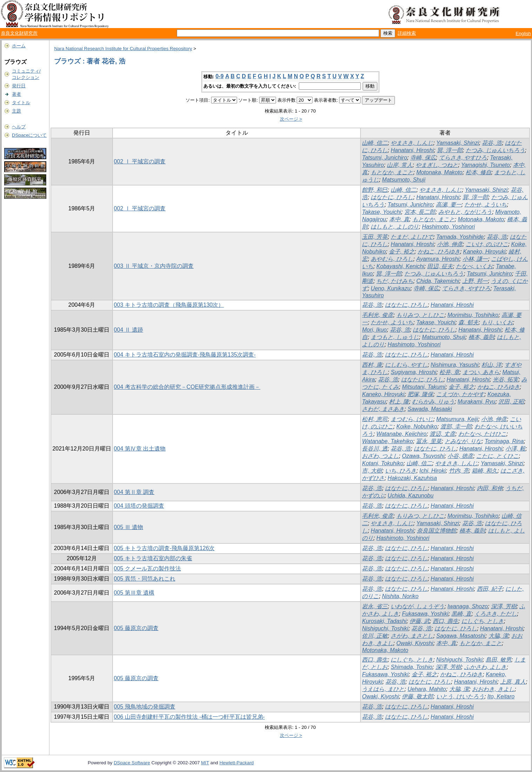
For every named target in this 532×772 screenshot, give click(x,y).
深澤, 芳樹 (504, 606)
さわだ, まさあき (383, 409)
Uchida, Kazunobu (410, 496)
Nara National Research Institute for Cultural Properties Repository (123, 49)
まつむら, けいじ (412, 419)
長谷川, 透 (375, 449)
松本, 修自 (479, 172)
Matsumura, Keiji (457, 419)
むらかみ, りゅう (433, 402)
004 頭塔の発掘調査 (139, 506)
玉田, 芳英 (375, 237)
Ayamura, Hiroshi (438, 259)
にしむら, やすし (406, 365)
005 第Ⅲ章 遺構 (134, 593)
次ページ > (291, 119)
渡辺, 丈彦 (442, 434)
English (523, 33)
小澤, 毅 (515, 449)
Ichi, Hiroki (433, 471)
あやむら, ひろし (392, 259)
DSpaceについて (29, 135)
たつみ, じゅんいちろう (495, 150)
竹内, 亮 (459, 471)
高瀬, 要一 (449, 205)
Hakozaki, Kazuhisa (412, 478)
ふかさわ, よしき (486, 667)
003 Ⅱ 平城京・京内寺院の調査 (154, 266)
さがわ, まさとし (412, 636)
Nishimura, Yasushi (454, 365)
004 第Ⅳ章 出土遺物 (140, 449)
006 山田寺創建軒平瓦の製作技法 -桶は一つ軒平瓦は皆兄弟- (189, 717)
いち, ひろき (401, 471)
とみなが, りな (463, 441)
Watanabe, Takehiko (387, 441)
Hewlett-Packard (237, 763)
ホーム (19, 46)
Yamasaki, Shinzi (458, 143)
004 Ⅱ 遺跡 (129, 330)
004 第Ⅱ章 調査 (134, 492)
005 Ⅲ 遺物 (129, 527)
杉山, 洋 (491, 365)
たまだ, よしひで (412, 237)
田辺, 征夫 (440, 266)
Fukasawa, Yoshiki (425, 614)
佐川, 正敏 (375, 636)
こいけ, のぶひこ (487, 244)
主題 (16, 111)
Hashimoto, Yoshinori (448, 227)
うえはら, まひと (383, 689)
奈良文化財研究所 (19, 33)
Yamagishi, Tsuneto (486, 165)
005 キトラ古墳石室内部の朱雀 (153, 558)
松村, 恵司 (375, 419)
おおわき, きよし (493, 689)
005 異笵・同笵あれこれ (145, 579)
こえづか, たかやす (460, 394)
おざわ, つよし (380, 456)
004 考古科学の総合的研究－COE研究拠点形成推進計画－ (187, 387)
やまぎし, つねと (437, 165)
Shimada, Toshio (412, 667)
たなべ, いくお (474, 266)
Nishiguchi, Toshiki (385, 628)
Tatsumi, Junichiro (384, 158)
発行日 (19, 86)
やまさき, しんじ (412, 143)
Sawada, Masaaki (430, 409)
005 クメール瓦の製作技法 (147, 568)
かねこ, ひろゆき (439, 252)
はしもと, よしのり (395, 227)
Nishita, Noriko (400, 596)
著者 (16, 94)
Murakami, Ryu (477, 402)
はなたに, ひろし (392, 197)
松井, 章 (449, 372)
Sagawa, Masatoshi (461, 636)
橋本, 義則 (481, 337)
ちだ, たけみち (395, 281)
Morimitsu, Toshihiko (473, 315)
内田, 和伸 (490, 488)
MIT (205, 763)
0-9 (220, 76)
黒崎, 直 (461, 614)
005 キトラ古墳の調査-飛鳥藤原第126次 (164, 548)
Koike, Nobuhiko (417, 426)
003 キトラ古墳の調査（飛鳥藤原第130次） (169, 305)
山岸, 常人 (400, 165)
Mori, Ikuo (374, 330)
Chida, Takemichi (438, 281)
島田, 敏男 (499, 660)
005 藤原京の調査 (136, 628)
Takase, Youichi (381, 212)
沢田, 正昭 (511, 402)
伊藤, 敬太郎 (417, 696)
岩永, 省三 (375, 606)
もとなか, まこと (392, 172)
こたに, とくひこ (497, 456)
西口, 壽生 (446, 621)
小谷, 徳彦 (460, 456)
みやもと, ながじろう (465, 212)
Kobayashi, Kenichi (400, 266)
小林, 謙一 (475, 259)
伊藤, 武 (420, 621)
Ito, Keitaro (501, 696)
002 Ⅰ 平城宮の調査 (140, 161)
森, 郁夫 (468, 322)
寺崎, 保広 (423, 158)
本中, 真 (399, 219)
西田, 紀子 (490, 589)
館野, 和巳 (375, 190)
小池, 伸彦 (450, 244)
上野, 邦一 (475, 281)
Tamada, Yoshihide (460, 237)
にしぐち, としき (483, 621)
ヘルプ (19, 127)
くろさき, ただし (496, 614)
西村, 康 (372, 365)
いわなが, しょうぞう (417, 606)
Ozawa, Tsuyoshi (423, 456)
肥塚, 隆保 (420, 394)
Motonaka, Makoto (439, 172)
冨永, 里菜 (429, 441)
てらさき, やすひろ (463, 158)
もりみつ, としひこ (420, 315)
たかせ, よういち (486, 205)
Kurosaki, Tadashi (384, 621)
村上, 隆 (399, 402)
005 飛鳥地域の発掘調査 (145, 707)
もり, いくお (497, 322)
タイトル (21, 103)
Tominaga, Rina (504, 441)
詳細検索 (407, 33)
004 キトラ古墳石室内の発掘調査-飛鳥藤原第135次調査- (185, 355)
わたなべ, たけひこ (482, 434)
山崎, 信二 (375, 143)
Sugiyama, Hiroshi (413, 372)
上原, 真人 (513, 682)
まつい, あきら (481, 372)
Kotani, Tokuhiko (383, 463)
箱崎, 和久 (484, 471)
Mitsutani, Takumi (424, 387)
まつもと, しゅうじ (395, 337)
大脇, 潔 (499, 636)
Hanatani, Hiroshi (412, 150)
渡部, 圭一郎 (456, 426)
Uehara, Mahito (427, 689)
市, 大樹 (372, 471)
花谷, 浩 (492, 143)
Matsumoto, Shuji (404, 180)
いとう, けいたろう (460, 696)
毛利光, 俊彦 (378, 315)
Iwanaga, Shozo (468, 606)
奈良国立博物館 (437, 531)
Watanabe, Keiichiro (401, 434)
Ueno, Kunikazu (390, 288)
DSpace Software (132, 763)
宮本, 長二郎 (420, 212)
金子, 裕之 (402, 252)
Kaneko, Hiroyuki (484, 252)
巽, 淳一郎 (450, 150)
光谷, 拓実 (506, 380)
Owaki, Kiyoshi (415, 643)
